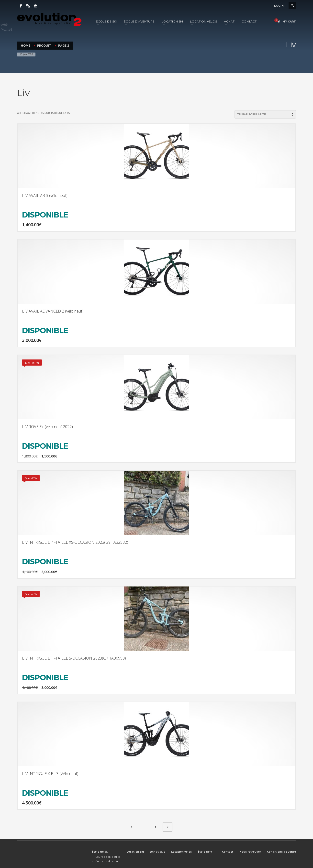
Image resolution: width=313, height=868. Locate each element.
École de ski (100, 852)
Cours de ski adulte (108, 857)
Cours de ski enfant (108, 861)
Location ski (135, 852)
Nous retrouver (250, 852)
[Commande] (265, 114)
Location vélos (181, 852)
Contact (228, 852)
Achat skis (158, 852)
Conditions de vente (281, 852)
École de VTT (207, 852)
